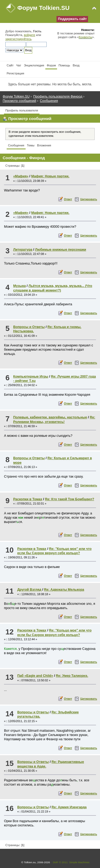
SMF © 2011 (60, 862)
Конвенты (85, 37)
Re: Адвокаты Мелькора (64, 590)
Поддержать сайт (72, 19)
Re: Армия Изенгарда (69, 807)
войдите (29, 35)
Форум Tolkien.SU (43, 8)
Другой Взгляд (29, 590)
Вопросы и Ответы (29, 327)
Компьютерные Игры (31, 377)
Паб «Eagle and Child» (35, 676)
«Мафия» (21, 176)
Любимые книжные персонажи (61, 250)
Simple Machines (79, 862)
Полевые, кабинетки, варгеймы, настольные (50, 417)
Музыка (19, 286)
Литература (23, 250)
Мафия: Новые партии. (50, 176)
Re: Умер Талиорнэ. (72, 676)
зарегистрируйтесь (18, 39)
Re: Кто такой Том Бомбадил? (70, 499)
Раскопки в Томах (28, 499)
